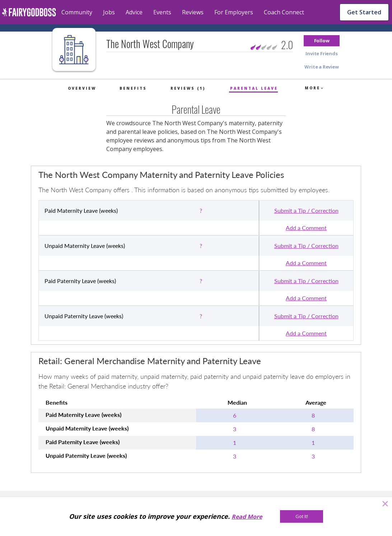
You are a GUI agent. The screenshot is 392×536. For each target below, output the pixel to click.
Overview (82, 88)
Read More (247, 517)
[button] (322, 41)
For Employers (234, 12)
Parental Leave (254, 88)
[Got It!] (302, 516)
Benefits (133, 88)
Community (77, 12)
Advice (134, 12)
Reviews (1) (188, 88)
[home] (29, 12)
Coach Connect (284, 12)
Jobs (109, 12)
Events (162, 12)
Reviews (193, 12)
